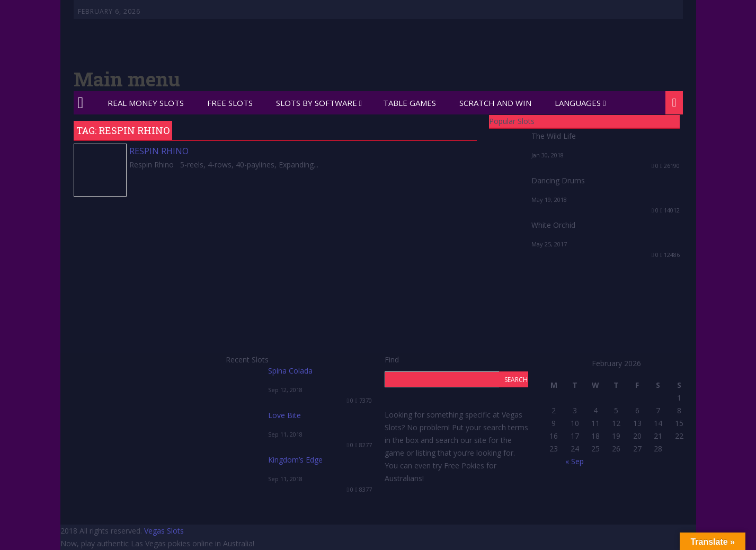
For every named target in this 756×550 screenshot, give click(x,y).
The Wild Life (554, 136)
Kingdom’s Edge (295, 460)
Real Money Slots (146, 103)
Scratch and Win (495, 103)
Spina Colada (290, 371)
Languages (578, 103)
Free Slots (230, 103)
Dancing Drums (558, 180)
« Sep (575, 461)
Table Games (410, 103)
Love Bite (284, 415)
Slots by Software (317, 103)
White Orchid (553, 225)
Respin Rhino (159, 151)
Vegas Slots (164, 531)
